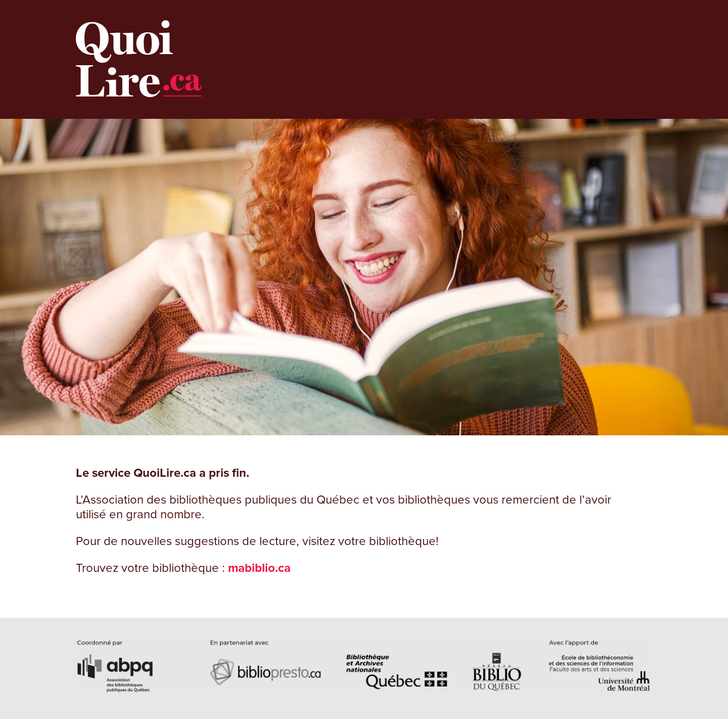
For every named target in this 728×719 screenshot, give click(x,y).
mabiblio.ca (259, 568)
